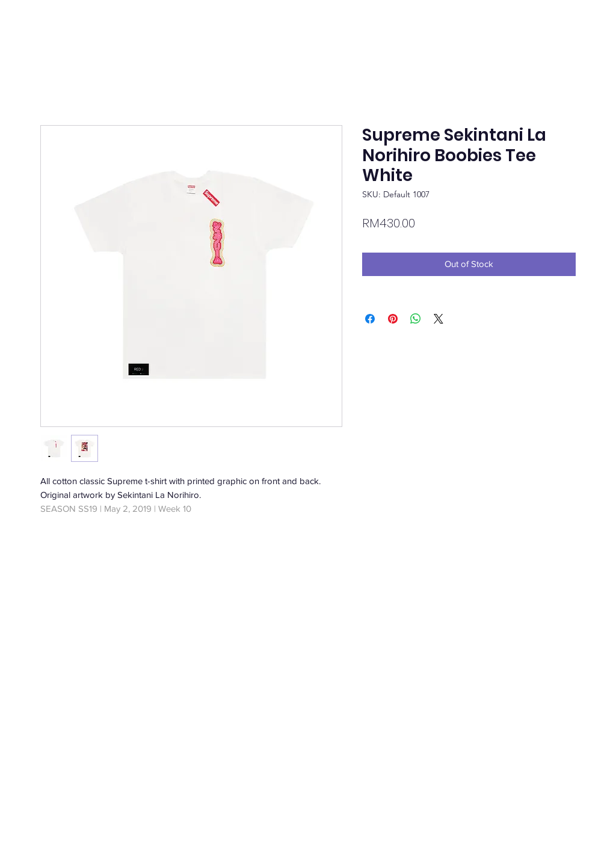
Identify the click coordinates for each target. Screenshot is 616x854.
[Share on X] (439, 319)
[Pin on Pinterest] (393, 319)
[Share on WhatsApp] (416, 319)
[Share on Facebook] (370, 319)
